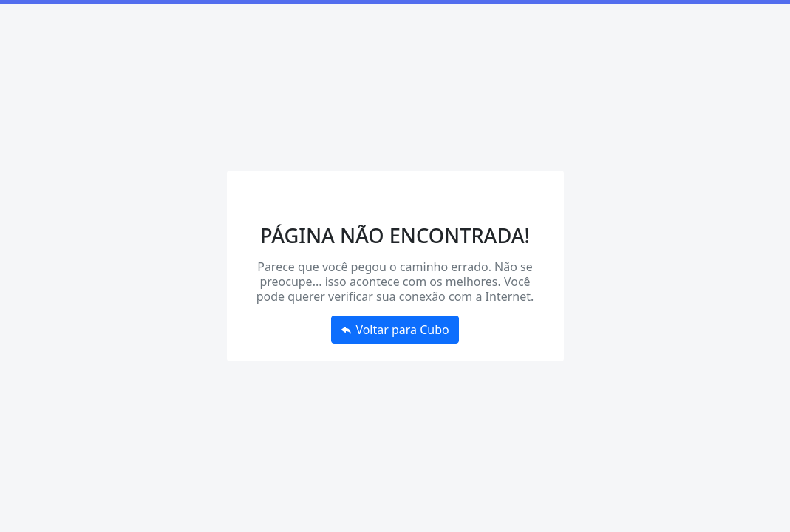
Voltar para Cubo (395, 330)
